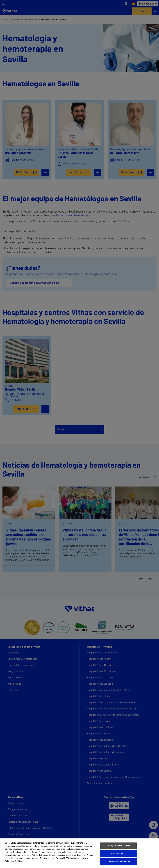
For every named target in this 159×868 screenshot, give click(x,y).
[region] (79, 853)
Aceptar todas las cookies (118, 862)
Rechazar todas (118, 854)
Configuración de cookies (118, 846)
